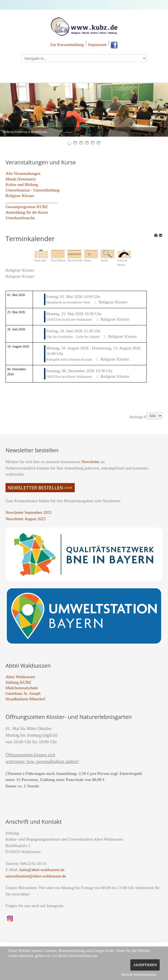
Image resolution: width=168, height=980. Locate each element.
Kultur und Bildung (22, 185)
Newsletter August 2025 (26, 519)
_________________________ (32, 201)
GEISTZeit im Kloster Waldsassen (69, 320)
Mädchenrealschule (22, 688)
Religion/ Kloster (20, 196)
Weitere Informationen (139, 975)
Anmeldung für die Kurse (27, 212)
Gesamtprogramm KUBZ (27, 207)
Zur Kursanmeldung (67, 45)
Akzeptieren (145, 965)
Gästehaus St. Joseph (23, 693)
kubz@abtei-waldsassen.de (42, 870)
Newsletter (91, 462)
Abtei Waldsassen (20, 677)
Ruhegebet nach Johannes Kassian (69, 359)
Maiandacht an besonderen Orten (68, 302)
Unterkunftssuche (20, 218)
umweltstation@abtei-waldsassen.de (36, 876)
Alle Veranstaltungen (23, 173)
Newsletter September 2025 (29, 512)
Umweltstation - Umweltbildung (33, 190)
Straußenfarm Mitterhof (25, 699)
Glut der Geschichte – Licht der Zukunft (73, 337)
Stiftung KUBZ (18, 682)
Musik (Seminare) (21, 179)
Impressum (97, 45)
